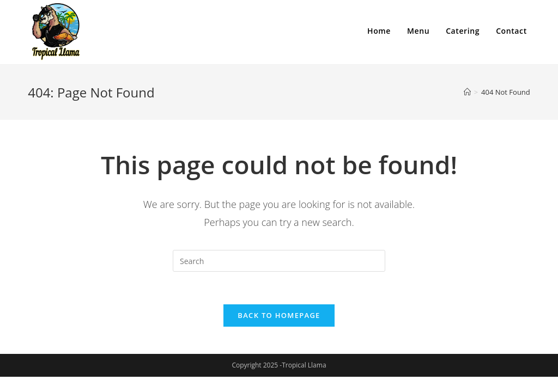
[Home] (467, 92)
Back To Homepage (279, 315)
